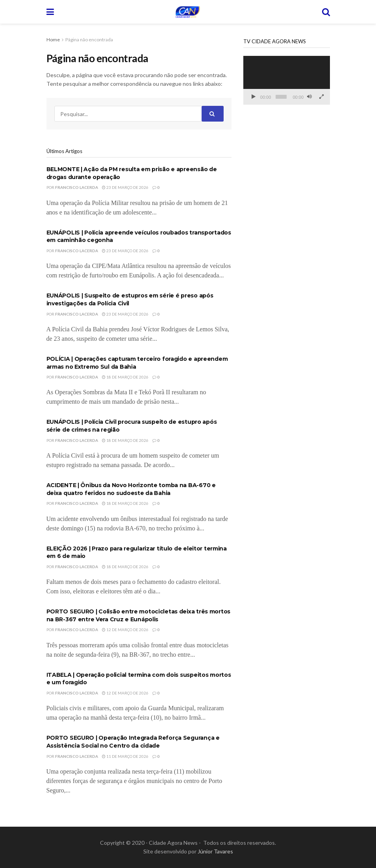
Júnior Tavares (215, 851)
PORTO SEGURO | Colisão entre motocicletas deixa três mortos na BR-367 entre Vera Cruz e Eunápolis (138, 615)
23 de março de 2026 (125, 187)
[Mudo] (309, 97)
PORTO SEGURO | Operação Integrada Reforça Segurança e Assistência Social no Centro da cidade (133, 742)
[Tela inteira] (321, 97)
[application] (287, 80)
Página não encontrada (89, 40)
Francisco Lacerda (77, 187)
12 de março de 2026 (125, 630)
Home (53, 40)
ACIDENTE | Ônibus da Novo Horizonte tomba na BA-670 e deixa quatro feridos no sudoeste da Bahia (131, 489)
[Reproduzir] (254, 97)
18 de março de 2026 (125, 377)
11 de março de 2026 (125, 756)
